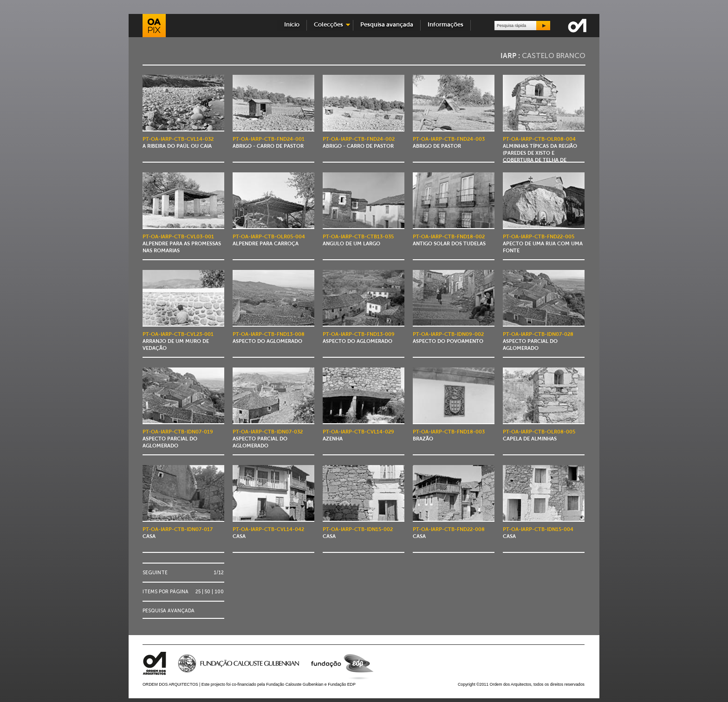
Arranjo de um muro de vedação (178, 342)
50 (208, 592)
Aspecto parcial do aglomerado (538, 342)
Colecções (328, 25)
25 (198, 592)
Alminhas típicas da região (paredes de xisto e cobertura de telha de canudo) (540, 154)
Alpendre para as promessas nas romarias (182, 244)
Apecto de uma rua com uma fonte (543, 244)
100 (219, 592)
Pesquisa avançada (387, 25)
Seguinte (155, 573)
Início (292, 25)
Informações (445, 25)
